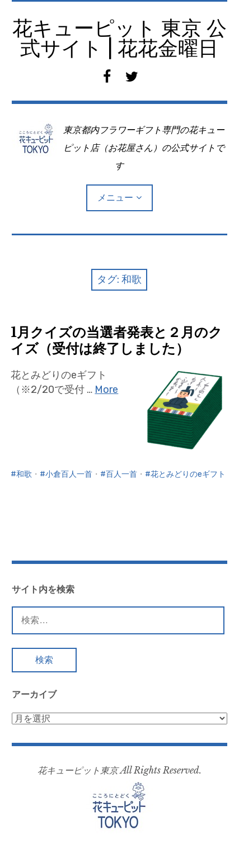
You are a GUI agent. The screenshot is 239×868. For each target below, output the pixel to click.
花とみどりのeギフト (188, 474)
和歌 (24, 474)
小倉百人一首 (69, 474)
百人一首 (121, 474)
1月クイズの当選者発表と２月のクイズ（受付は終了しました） (116, 340)
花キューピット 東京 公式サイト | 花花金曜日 (119, 38)
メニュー (115, 198)
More (106, 390)
